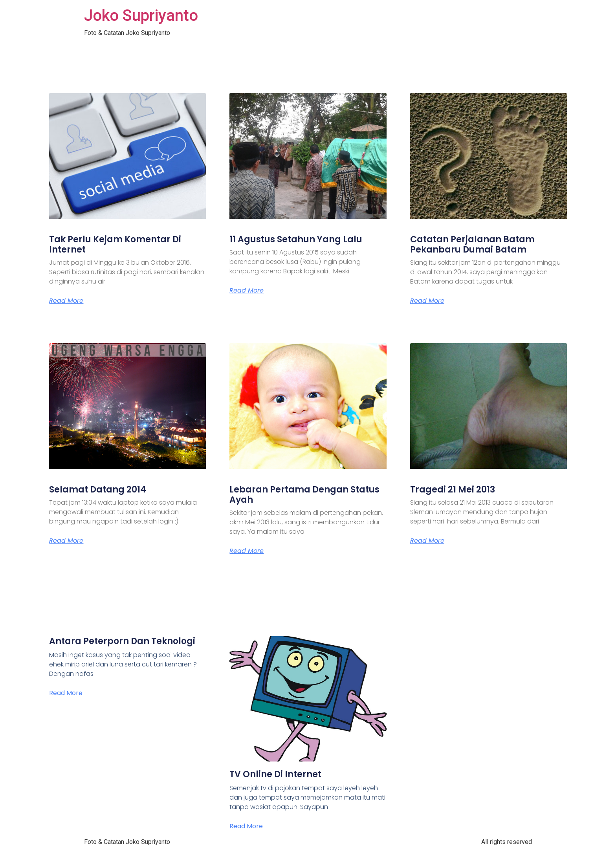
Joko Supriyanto (141, 16)
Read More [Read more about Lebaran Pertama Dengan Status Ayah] (247, 551)
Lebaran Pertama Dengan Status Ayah (304, 495)
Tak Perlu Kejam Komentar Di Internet (115, 244)
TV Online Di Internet (275, 774)
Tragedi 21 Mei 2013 (453, 490)
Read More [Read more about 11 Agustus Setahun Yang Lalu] (247, 291)
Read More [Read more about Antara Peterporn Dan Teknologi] (66, 693)
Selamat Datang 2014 (98, 490)
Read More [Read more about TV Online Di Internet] (246, 826)
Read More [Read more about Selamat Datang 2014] (66, 541)
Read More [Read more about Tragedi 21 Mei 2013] (427, 541)
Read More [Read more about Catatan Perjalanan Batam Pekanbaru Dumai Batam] (427, 301)
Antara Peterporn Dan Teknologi (122, 641)
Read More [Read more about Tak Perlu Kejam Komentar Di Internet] (66, 301)
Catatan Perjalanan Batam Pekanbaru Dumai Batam (472, 244)
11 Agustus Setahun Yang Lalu (296, 239)
